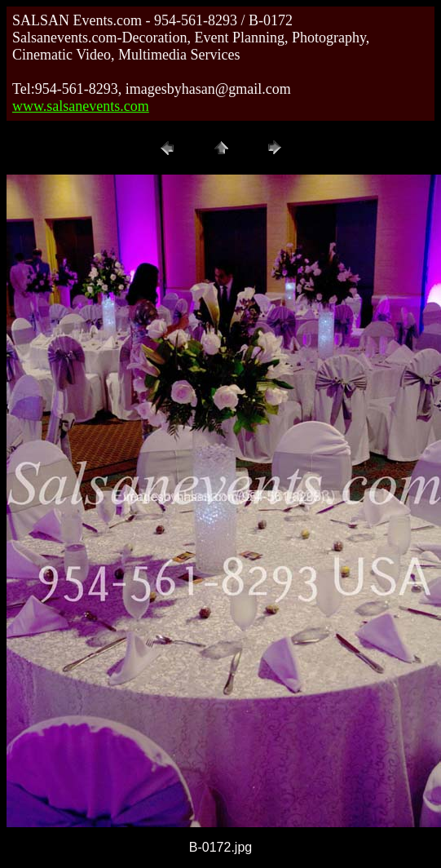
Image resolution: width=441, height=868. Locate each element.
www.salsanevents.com (81, 106)
